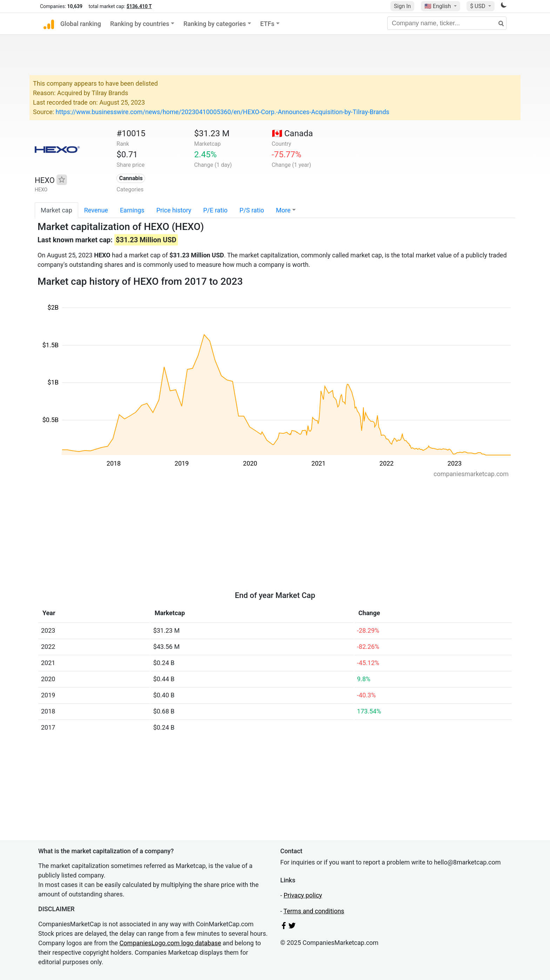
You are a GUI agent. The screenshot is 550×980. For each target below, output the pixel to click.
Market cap (56, 210)
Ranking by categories (215, 24)
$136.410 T (139, 6)
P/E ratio (215, 210)
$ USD (478, 6)
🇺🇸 (438, 6)
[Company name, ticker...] (447, 23)
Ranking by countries (140, 24)
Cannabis (131, 178)
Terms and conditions (314, 911)
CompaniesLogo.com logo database (170, 943)
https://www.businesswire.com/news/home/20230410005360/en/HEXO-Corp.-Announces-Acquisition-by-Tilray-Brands (223, 112)
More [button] (283, 210)
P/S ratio (252, 210)
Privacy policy (303, 895)
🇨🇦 (293, 133)
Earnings (132, 210)
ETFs (267, 24)
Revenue (96, 210)
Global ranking (81, 24)
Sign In (402, 6)
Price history (174, 210)
